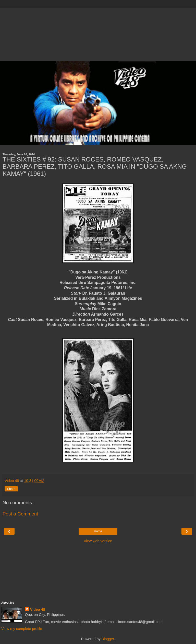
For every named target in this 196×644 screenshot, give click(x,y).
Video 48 (38, 609)
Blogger (108, 639)
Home (98, 531)
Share (11, 489)
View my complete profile (22, 629)
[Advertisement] (98, 33)
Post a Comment (20, 514)
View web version (98, 541)
